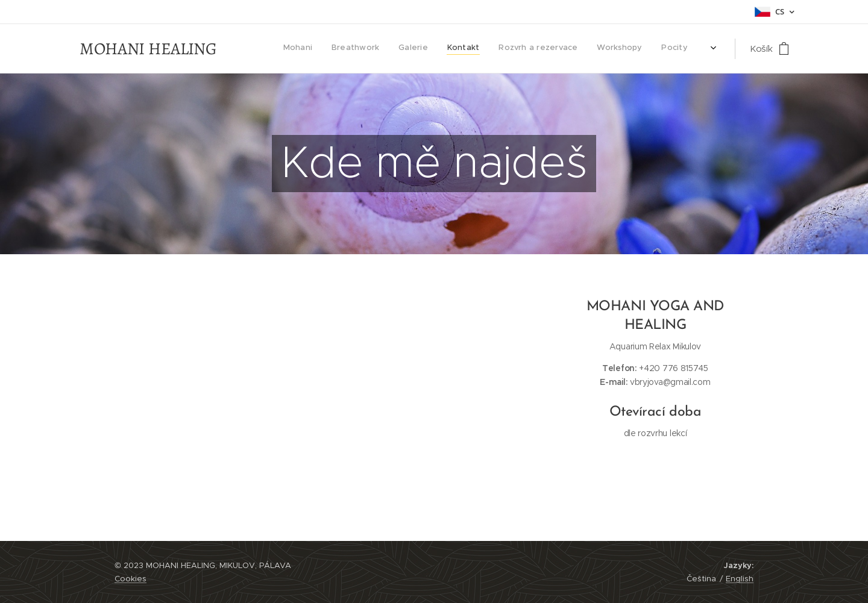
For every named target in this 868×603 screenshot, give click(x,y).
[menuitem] (331, 49)
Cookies (131, 579)
